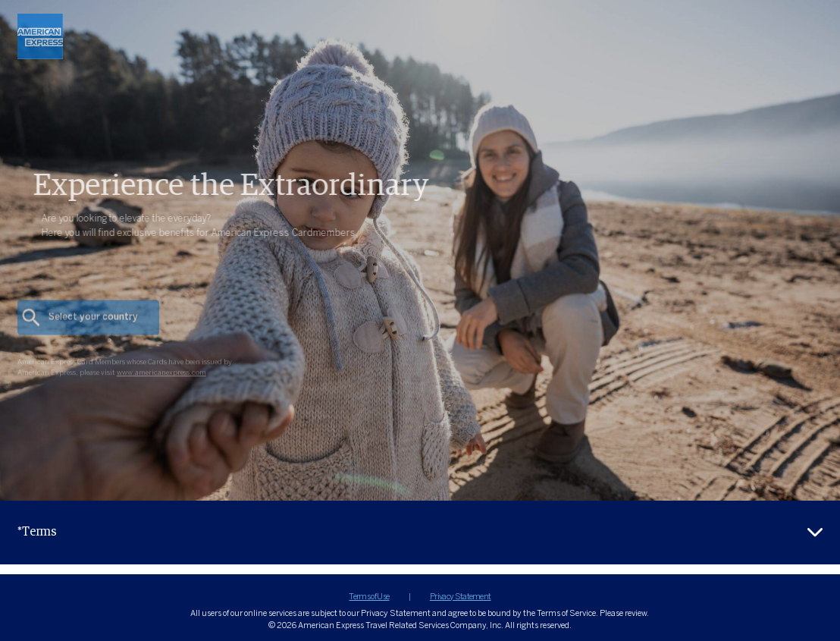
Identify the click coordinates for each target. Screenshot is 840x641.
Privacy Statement (461, 597)
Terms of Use (369, 597)
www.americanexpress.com (161, 387)
